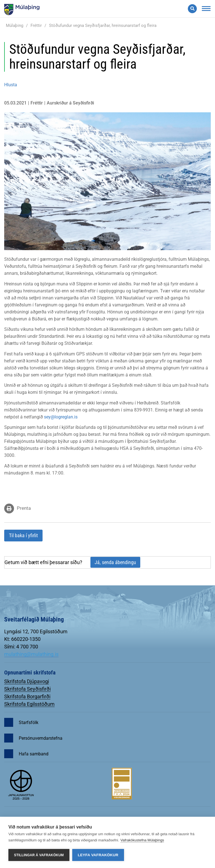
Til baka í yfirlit (23, 535)
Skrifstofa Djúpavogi (27, 681)
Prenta (24, 508)
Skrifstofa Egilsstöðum (29, 704)
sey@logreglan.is (61, 417)
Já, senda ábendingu (115, 562)
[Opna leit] (192, 9)
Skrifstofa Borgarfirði (27, 696)
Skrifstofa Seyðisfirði (27, 689)
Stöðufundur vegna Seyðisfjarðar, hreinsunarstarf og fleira (103, 25)
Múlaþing (15, 25)
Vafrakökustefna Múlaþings (142, 840)
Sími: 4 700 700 (21, 647)
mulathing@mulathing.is (31, 654)
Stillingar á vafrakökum (39, 855)
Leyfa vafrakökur (98, 855)
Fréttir (36, 25)
